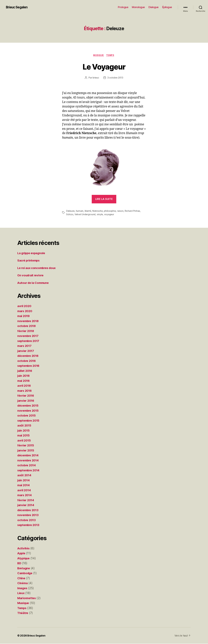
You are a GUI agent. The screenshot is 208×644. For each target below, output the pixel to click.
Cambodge (25, 573)
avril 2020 (25, 306)
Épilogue (167, 7)
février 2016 (26, 396)
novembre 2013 (29, 515)
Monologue (138, 7)
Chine (22, 578)
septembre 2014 (29, 471)
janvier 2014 (26, 505)
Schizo (70, 215)
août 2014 (25, 475)
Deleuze (71, 211)
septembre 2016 (29, 366)
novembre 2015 (29, 411)
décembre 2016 (29, 356)
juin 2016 (24, 376)
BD (19, 563)
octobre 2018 (27, 326)
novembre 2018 (29, 321)
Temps (111, 56)
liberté (88, 211)
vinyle (100, 215)
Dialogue (154, 7)
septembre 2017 (29, 341)
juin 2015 (24, 431)
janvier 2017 (26, 351)
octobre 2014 (27, 466)
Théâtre (23, 613)
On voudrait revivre (31, 276)
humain (80, 211)
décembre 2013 (29, 510)
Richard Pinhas (134, 211)
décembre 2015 (29, 406)
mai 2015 (24, 436)
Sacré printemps (29, 261)
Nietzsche (99, 211)
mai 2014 (24, 485)
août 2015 (25, 426)
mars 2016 (25, 391)
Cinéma (23, 583)
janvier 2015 (26, 451)
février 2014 (26, 500)
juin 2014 (24, 481)
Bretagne (24, 568)
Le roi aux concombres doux (38, 268)
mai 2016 (24, 381)
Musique (98, 56)
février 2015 (26, 446)
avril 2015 (24, 441)
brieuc (95, 78)
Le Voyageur (104, 67)
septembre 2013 (29, 525)
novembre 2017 (29, 336)
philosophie (111, 211)
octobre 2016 (27, 361)
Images (23, 588)
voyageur (110, 215)
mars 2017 (25, 346)
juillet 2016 (25, 371)
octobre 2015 (27, 416)
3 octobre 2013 (115, 78)
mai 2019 (24, 316)
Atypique (24, 559)
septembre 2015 (29, 421)
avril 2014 (24, 490)
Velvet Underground (85, 215)
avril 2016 (24, 386)
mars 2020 (25, 311)
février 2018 (26, 331)
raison (122, 211)
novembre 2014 (29, 461)
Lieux (21, 593)
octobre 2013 (27, 520)
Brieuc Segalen (18, 7)
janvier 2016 (26, 401)
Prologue (123, 7)
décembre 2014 (29, 456)
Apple (22, 553)
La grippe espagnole (32, 253)
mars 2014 (25, 495)
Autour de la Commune (34, 283)
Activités (24, 549)
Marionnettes (27, 598)
